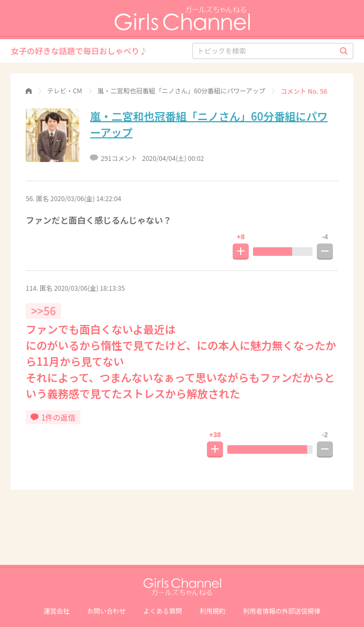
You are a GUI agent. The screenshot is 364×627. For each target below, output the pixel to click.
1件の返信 (53, 417)
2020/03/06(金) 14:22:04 (86, 198)
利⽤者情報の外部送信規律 (282, 611)
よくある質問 (162, 611)
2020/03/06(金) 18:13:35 (90, 288)
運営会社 (56, 611)
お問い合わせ (106, 611)
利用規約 (213, 611)
